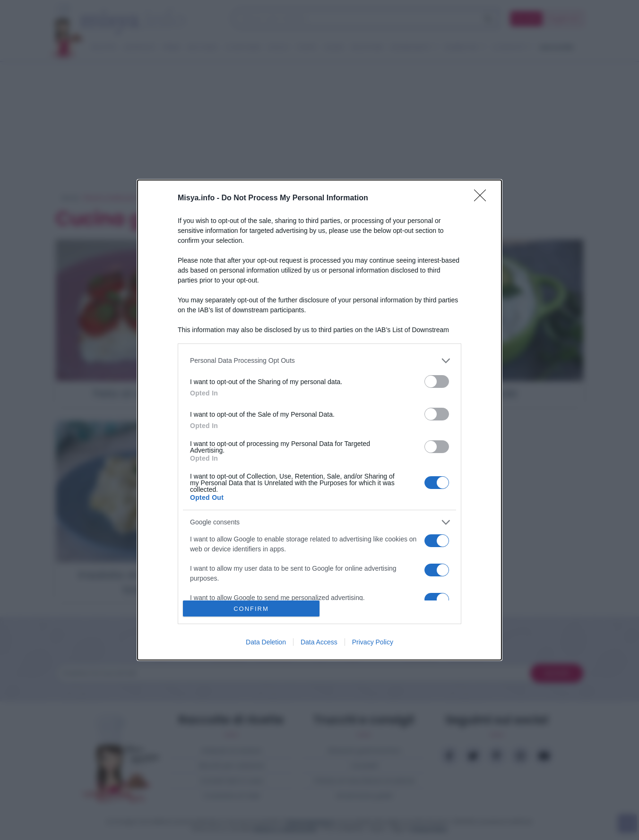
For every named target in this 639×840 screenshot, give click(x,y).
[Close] (483, 198)
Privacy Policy (373, 642)
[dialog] (319, 420)
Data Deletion (266, 642)
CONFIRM (251, 609)
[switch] (437, 381)
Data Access (319, 642)
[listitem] (319, 361)
